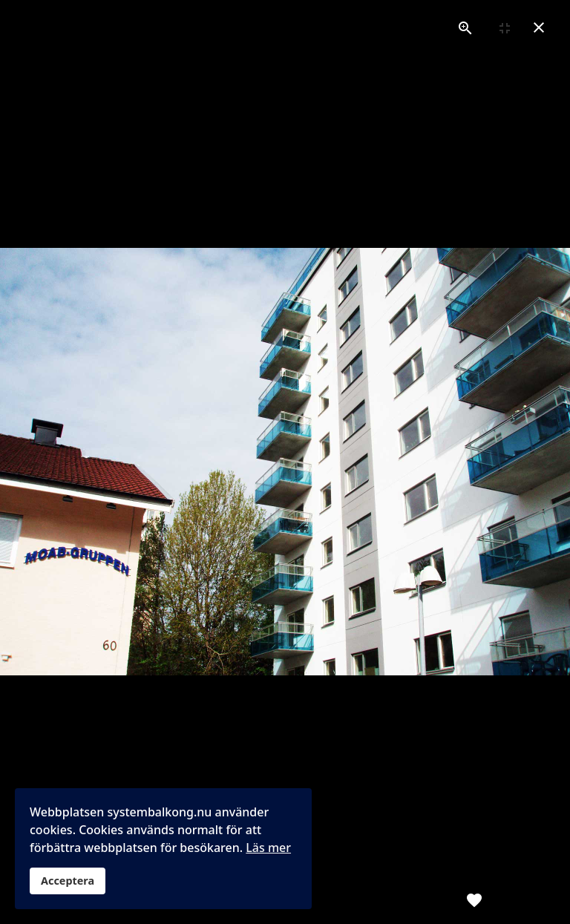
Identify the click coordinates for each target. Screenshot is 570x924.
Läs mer (268, 848)
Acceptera (68, 881)
